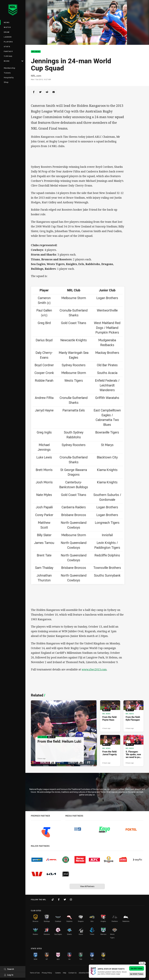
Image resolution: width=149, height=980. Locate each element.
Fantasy (8, 51)
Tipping (8, 56)
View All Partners (87, 886)
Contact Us (72, 973)
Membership (10, 68)
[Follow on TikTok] (53, 900)
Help (65, 973)
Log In (9, 975)
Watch (7, 27)
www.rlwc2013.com (94, 669)
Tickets (7, 73)
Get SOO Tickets (137, 968)
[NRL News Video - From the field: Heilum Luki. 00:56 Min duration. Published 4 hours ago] (64, 733)
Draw (7, 32)
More (14, 61)
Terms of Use (35, 973)
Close (142, 963)
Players (8, 42)
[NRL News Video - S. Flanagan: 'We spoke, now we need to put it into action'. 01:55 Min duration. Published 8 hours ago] (133, 751)
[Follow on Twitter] (65, 900)
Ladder (8, 37)
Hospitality (9, 77)
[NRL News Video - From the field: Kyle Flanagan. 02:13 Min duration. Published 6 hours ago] (133, 716)
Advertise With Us (85, 973)
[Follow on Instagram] (71, 900)
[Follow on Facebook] (59, 900)
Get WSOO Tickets (137, 974)
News (7, 22)
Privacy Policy (47, 973)
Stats (7, 47)
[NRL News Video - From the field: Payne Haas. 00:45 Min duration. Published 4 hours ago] (110, 716)
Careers (58, 973)
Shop (6, 82)
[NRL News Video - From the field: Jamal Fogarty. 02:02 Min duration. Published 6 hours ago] (110, 751)
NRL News (36, 52)
